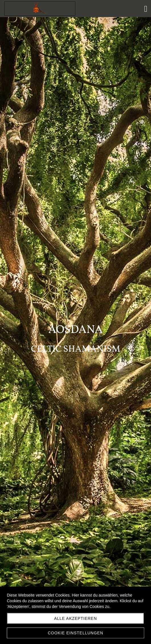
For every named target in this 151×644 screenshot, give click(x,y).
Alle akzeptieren (75, 618)
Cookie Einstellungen (75, 633)
